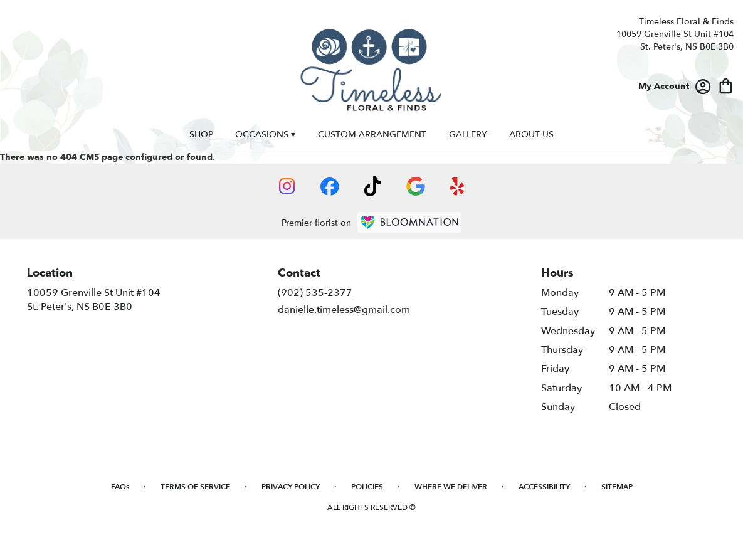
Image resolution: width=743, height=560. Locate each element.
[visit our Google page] (416, 186)
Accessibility (544, 487)
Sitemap (617, 487)
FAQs (120, 487)
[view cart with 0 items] (726, 85)
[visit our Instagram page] (287, 186)
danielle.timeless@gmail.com (344, 310)
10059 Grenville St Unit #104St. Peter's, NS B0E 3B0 (94, 300)
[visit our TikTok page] (373, 186)
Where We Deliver (451, 487)
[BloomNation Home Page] (409, 222)
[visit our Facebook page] (330, 187)
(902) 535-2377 (315, 293)
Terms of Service (195, 487)
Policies (367, 487)
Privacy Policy (291, 487)
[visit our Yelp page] (457, 186)
